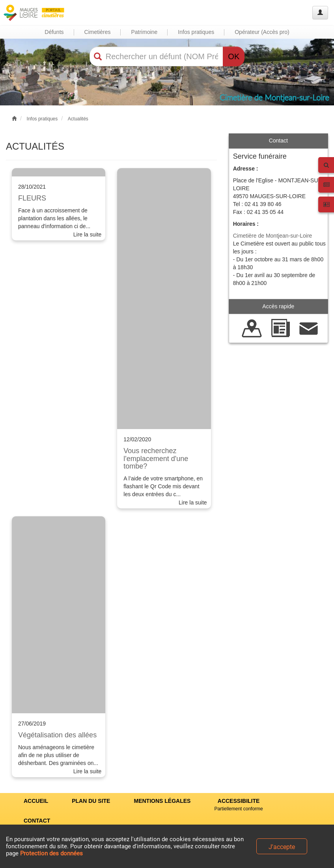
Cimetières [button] (98, 32)
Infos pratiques (42, 119)
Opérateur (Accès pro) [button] (262, 32)
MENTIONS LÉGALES (162, 801)
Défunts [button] (54, 32)
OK (234, 56)
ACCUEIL (36, 801)
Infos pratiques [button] (196, 32)
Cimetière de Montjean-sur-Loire (273, 236)
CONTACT (37, 821)
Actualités (78, 119)
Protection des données (51, 853)
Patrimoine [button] (144, 32)
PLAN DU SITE (91, 801)
